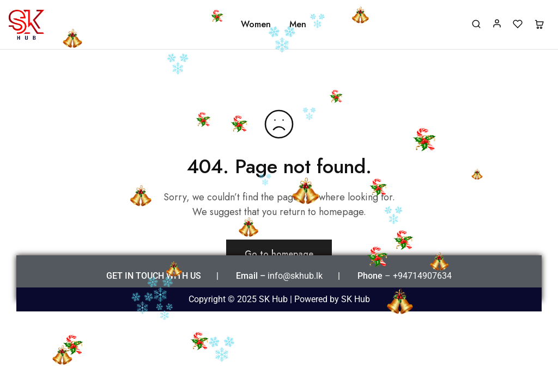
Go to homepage (279, 254)
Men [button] (298, 24)
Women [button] (256, 24)
